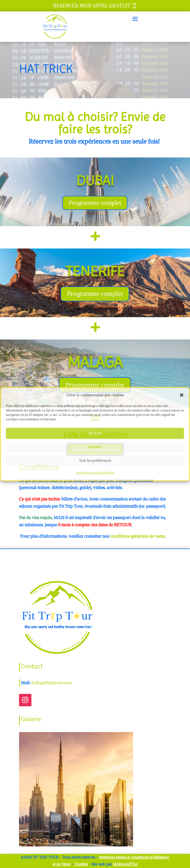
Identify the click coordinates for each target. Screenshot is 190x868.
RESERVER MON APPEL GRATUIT (92, 6)
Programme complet (95, 203)
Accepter (95, 433)
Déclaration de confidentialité (95, 473)
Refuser (95, 447)
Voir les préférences (95, 461)
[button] (182, 395)
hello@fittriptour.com (52, 683)
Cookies (81, 864)
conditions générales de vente (137, 536)
